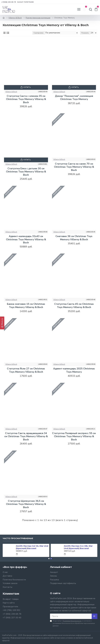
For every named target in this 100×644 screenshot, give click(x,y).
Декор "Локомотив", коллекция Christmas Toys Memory (74, 98)
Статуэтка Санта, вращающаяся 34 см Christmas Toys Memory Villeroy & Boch (26, 436)
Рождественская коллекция (38, 18)
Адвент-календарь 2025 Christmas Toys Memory (74, 370)
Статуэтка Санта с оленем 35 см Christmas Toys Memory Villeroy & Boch (26, 99)
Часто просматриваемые (18, 538)
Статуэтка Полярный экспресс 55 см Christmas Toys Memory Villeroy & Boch (74, 436)
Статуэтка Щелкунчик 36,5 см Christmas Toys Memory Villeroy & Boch (26, 504)
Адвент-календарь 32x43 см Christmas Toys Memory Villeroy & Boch (26, 239)
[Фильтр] (2, 323)
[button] (49, 559)
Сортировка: (39, 33)
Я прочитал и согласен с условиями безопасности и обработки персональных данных (72, 623)
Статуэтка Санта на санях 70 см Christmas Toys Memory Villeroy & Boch (74, 167)
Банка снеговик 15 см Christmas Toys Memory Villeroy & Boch (26, 306)
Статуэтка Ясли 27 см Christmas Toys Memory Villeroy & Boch (26, 370)
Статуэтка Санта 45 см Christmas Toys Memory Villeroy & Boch (74, 306)
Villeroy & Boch (15, 18)
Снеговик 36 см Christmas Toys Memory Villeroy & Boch (74, 238)
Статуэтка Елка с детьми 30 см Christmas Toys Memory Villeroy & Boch (26, 172)
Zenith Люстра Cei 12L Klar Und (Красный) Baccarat (32, 547)
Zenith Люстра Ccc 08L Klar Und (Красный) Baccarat (78, 547)
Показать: (85, 33)
